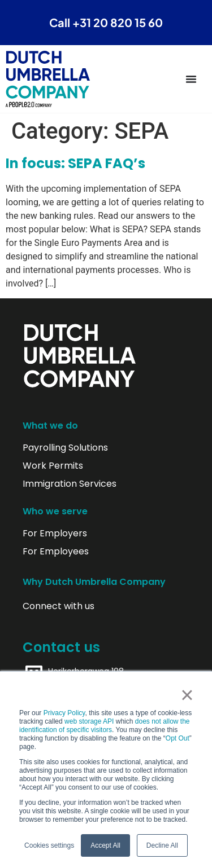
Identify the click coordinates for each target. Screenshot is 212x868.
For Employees (56, 552)
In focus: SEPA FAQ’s (75, 163)
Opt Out (178, 738)
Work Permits (53, 466)
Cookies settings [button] (49, 845)
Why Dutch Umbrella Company (94, 582)
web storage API (90, 721)
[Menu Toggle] (191, 79)
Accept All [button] (105, 845)
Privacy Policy (64, 713)
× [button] (187, 695)
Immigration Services (70, 484)
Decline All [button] (162, 845)
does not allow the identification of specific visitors (105, 726)
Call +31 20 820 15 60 (106, 22)
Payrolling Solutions (65, 448)
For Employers (55, 534)
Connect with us (59, 606)
